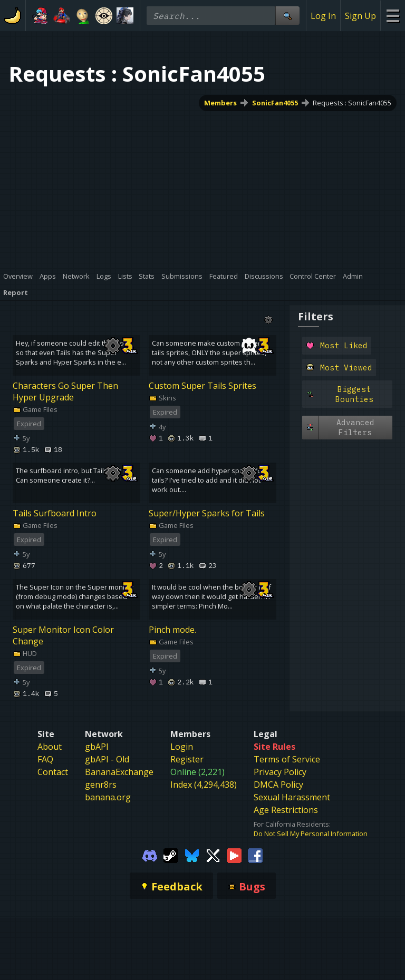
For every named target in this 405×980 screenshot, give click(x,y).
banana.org (108, 797)
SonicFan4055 (275, 103)
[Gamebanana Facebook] (255, 855)
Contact (53, 772)
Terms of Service (287, 759)
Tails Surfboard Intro (55, 513)
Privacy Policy (280, 772)
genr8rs (101, 785)
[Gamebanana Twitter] (213, 855)
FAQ (45, 759)
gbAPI (97, 747)
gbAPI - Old (107, 759)
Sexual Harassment (292, 797)
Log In (323, 16)
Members (220, 103)
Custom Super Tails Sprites (202, 386)
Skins (162, 398)
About (50, 747)
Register (187, 759)
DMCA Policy (278, 785)
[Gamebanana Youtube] (234, 855)
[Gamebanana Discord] (150, 855)
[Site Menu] (393, 16)
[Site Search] (287, 16)
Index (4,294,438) (204, 785)
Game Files (35, 409)
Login (182, 747)
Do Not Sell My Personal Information (311, 834)
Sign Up (360, 16)
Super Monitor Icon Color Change (63, 635)
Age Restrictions (286, 810)
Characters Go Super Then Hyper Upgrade (65, 391)
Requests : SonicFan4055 (352, 103)
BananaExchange (119, 772)
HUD (25, 653)
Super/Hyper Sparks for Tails (207, 513)
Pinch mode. (172, 630)
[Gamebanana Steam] (171, 855)
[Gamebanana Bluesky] (192, 855)
